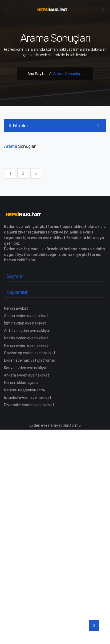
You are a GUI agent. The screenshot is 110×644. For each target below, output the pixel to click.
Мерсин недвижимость (25, 390)
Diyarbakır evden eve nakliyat (29, 405)
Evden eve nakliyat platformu (30, 360)
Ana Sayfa (36, 74)
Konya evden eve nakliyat (26, 368)
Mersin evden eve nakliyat (26, 338)
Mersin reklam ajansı (21, 383)
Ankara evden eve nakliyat (27, 375)
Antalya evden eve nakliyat (27, 331)
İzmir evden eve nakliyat (25, 323)
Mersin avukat (16, 308)
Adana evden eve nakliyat (26, 316)
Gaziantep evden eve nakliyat (30, 353)
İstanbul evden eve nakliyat (28, 398)
